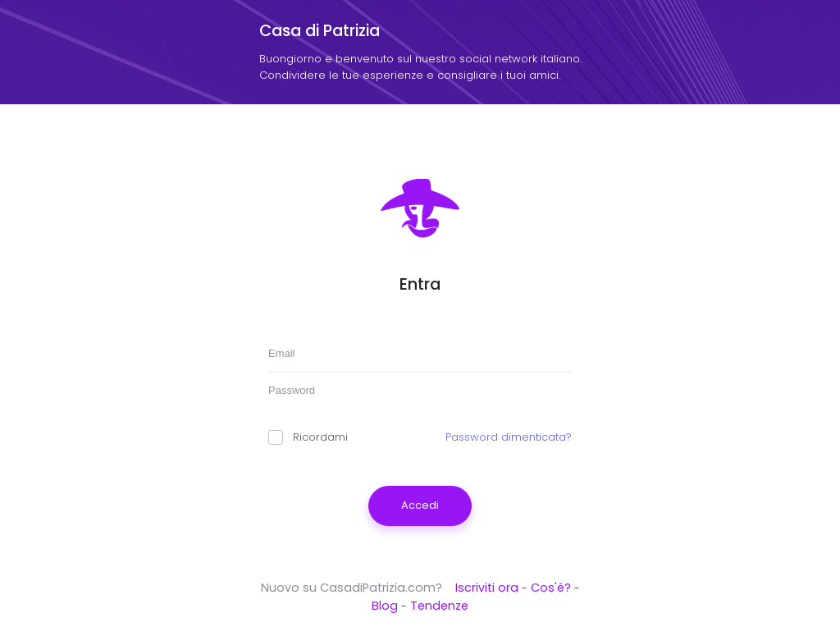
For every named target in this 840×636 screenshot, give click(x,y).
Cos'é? (551, 588)
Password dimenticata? (509, 437)
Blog (385, 606)
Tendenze (439, 606)
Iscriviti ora (487, 588)
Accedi (420, 505)
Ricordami (308, 437)
